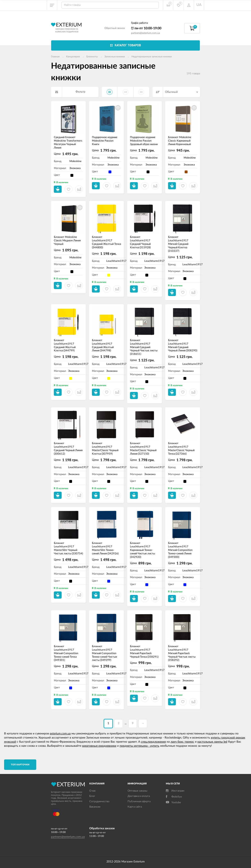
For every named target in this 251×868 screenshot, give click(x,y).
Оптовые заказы (137, 791)
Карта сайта (135, 807)
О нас (93, 791)
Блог (92, 796)
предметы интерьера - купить (139, 746)
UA (199, 5)
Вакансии (95, 807)
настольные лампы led (212, 742)
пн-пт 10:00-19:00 (146, 28)
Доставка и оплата (139, 796)
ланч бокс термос (182, 742)
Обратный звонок (115, 28)
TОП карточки (20, 765)
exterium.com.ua (60, 734)
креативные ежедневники (99, 746)
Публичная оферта (139, 802)
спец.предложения (153, 742)
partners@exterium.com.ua (145, 33)
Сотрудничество (99, 802)
